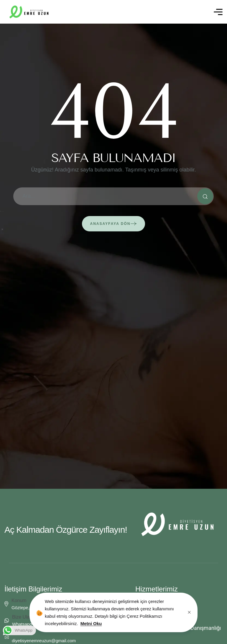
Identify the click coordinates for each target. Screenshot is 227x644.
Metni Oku (91, 623)
